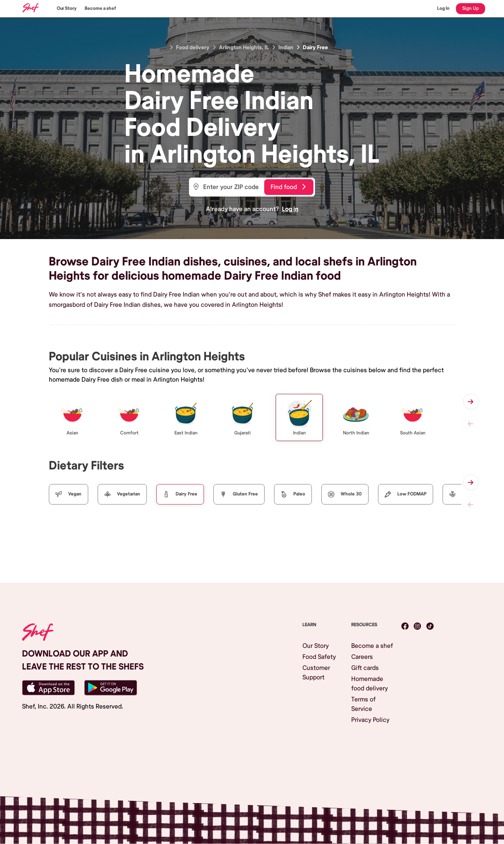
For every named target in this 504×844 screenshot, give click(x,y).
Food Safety (319, 657)
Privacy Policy (370, 720)
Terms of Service (363, 704)
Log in (290, 209)
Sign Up (471, 8)
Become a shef (100, 8)
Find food (288, 187)
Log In (443, 8)
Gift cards (365, 668)
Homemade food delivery (370, 684)
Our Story (67, 8)
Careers (362, 657)
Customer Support (316, 673)
